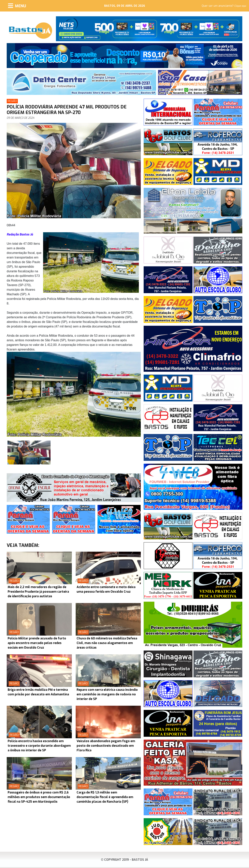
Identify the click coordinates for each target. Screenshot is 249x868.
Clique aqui (240, 6)
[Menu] (17, 6)
